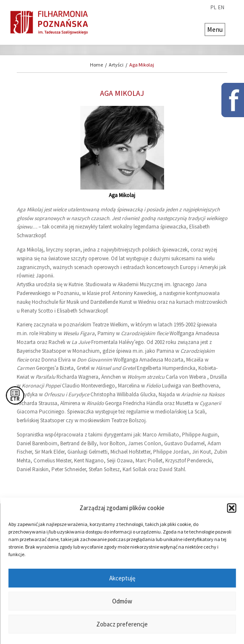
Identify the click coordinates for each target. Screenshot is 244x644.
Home (96, 65)
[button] (231, 508)
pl (213, 8)
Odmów (122, 601)
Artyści (116, 65)
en (221, 8)
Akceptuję (122, 578)
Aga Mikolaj (142, 65)
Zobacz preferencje (122, 624)
